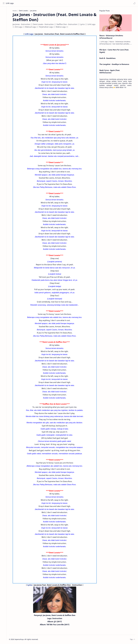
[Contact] (4, 19)
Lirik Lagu (10, 3)
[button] (134, 3)
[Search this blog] (45, 3)
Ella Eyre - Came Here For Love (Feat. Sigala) (115, 51)
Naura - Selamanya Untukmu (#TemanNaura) (112, 37)
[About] (4, 15)
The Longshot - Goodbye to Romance (115, 64)
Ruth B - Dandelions (108, 58)
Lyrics (31, 585)
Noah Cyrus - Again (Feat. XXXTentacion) (111, 72)
